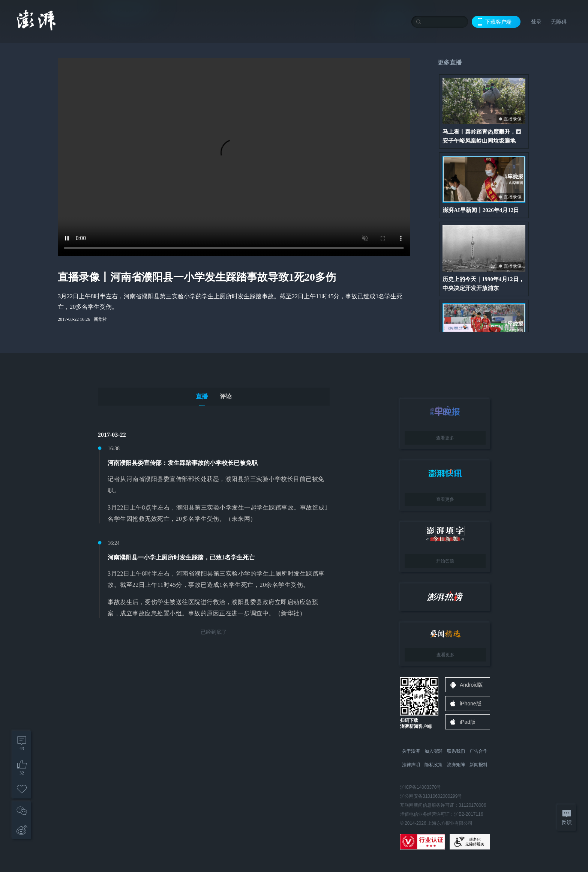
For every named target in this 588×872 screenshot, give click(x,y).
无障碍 (559, 22)
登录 (536, 21)
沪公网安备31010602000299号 (431, 796)
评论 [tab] (226, 396)
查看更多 (445, 438)
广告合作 (478, 751)
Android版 (471, 685)
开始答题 (445, 561)
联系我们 (456, 751)
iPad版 (468, 722)
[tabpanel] (214, 533)
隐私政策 (433, 765)
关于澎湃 (411, 751)
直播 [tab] (202, 396)
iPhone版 (471, 704)
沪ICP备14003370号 (421, 787)
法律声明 (411, 765)
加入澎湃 (433, 751)
